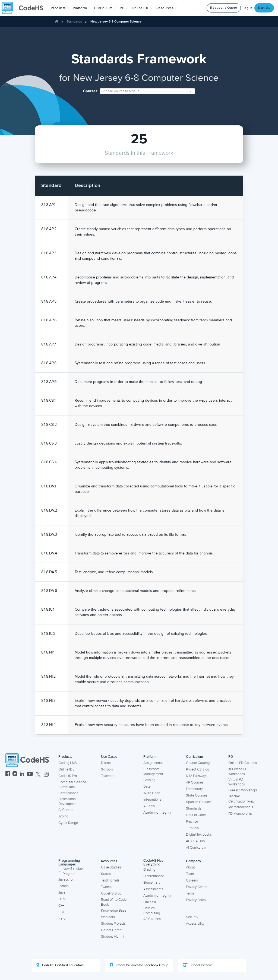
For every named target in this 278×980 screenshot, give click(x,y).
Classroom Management (153, 772)
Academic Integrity (157, 813)
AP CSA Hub (195, 841)
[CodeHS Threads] (46, 774)
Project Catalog (198, 769)
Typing (63, 816)
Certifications (68, 793)
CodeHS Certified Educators (60, 965)
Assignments (153, 763)
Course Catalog (198, 763)
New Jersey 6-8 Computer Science (116, 22)
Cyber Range (68, 823)
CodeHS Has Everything (153, 863)
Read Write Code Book (114, 902)
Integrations (152, 800)
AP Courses (195, 782)
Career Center (112, 930)
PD (231, 757)
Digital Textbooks (199, 835)
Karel (62, 919)
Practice (192, 822)
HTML (63, 899)
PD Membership (240, 814)
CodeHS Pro (68, 776)
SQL (62, 912)
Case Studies (111, 867)
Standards (74, 22)
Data (147, 786)
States (106, 874)
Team (190, 874)
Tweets (106, 887)
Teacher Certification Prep (241, 799)
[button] (60, 8)
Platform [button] (82, 8)
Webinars (108, 917)
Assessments (153, 889)
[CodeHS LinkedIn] (22, 774)
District (106, 763)
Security (192, 917)
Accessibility (195, 924)
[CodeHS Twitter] (38, 774)
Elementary (194, 789)
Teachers (108, 776)
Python (64, 886)
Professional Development (68, 802)
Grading (149, 780)
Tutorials (192, 828)
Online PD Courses (243, 763)
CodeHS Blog (111, 893)
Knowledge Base (114, 911)
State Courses (197, 795)
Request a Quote (224, 8)
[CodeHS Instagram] (15, 774)
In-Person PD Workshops (238, 772)
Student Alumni (113, 937)
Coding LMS (68, 763)
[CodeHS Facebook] (8, 774)
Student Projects (113, 924)
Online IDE (66, 769)
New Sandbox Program (71, 871)
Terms (190, 893)
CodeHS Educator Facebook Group (139, 965)
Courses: (91, 91)
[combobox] (147, 91)
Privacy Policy (196, 900)
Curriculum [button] (105, 8)
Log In (248, 8)
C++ (61, 906)
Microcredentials (241, 807)
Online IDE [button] (142, 8)
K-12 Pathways (197, 776)
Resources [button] (167, 8)
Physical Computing (152, 911)
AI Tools (149, 806)
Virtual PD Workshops (237, 782)
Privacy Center (197, 887)
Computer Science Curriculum (72, 785)
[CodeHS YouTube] (30, 774)
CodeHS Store (198, 965)
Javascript (66, 880)
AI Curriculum (196, 848)
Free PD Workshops (243, 790)
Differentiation (154, 876)
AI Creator (66, 810)
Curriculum (195, 757)
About (190, 867)
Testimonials (110, 880)
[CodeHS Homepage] (24, 8)
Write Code (152, 793)
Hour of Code (196, 815)
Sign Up (264, 8)
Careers (192, 880)
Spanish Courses (199, 802)
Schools (107, 769)
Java (62, 893)
